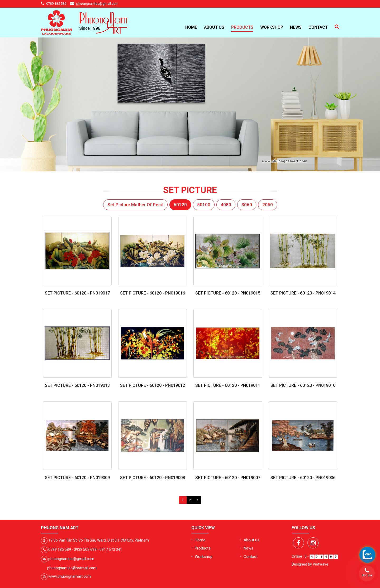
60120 (180, 205)
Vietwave (320, 564)
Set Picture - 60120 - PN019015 (228, 293)
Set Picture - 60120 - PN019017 (77, 293)
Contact (318, 27)
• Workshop (202, 557)
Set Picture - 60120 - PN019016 (153, 293)
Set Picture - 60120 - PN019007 (228, 478)
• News (247, 548)
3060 (247, 205)
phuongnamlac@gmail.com (97, 4)
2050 (268, 205)
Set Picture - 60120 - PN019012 (153, 385)
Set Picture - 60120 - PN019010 (303, 385)
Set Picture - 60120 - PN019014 (303, 293)
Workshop (272, 27)
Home (191, 27)
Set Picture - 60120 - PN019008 (153, 478)
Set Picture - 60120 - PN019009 (77, 478)
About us (214, 27)
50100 (204, 205)
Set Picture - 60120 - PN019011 (228, 385)
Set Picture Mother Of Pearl (135, 205)
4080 (226, 205)
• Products (201, 548)
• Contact (249, 557)
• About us (250, 540)
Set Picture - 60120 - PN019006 (303, 478)
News (296, 27)
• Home (198, 540)
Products (242, 27)
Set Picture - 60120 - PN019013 (77, 385)
